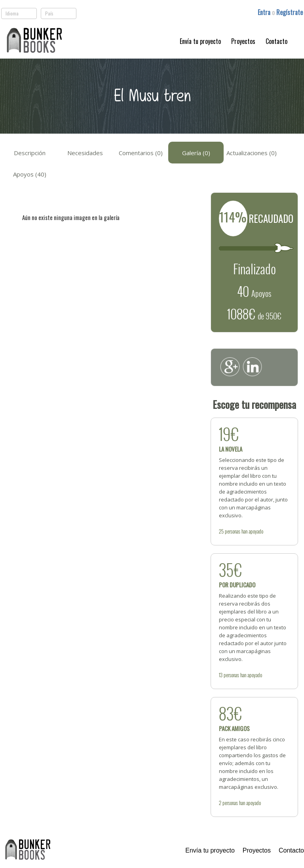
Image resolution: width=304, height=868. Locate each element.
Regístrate (290, 12)
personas (233, 531)
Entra (265, 12)
